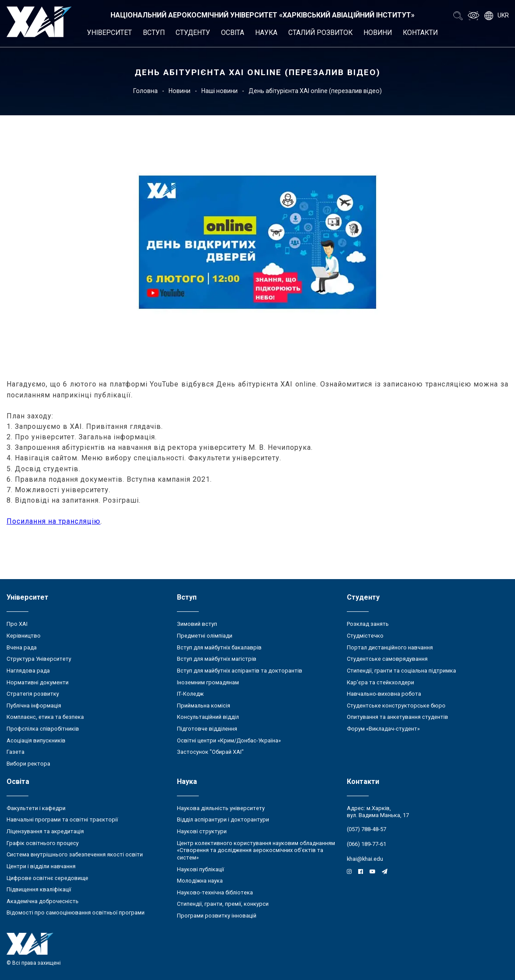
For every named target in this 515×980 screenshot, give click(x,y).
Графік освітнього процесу (43, 843)
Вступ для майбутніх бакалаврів (219, 647)
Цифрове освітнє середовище (47, 878)
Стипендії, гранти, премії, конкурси (223, 904)
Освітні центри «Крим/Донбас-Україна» (229, 740)
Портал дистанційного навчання (390, 647)
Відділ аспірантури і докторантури (223, 820)
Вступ (154, 33)
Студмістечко (365, 636)
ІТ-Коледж (190, 694)
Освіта (233, 33)
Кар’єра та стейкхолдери (380, 682)
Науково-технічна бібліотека (215, 892)
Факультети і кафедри (36, 808)
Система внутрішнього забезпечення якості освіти (75, 854)
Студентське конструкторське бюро (396, 706)
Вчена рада (22, 647)
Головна (145, 91)
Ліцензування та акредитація (45, 831)
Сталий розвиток (320, 33)
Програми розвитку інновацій (217, 916)
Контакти (420, 33)
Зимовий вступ (197, 624)
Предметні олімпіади (205, 636)
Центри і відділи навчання (41, 866)
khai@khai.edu (365, 859)
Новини (378, 33)
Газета (16, 752)
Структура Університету (39, 659)
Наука (266, 33)
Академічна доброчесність (43, 901)
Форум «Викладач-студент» (383, 729)
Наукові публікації (200, 869)
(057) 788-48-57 (366, 829)
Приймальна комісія (204, 706)
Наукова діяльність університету (221, 808)
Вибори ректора (28, 764)
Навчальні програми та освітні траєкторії (62, 820)
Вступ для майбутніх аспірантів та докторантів (240, 671)
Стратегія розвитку (33, 694)
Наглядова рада (28, 671)
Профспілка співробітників (43, 729)
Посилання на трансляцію (54, 521)
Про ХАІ (17, 624)
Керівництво (24, 636)
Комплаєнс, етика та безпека (45, 717)
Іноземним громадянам (208, 682)
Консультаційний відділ (208, 717)
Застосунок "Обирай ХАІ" (210, 752)
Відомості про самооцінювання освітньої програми (76, 913)
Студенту (193, 33)
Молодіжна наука (200, 881)
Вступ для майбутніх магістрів (217, 659)
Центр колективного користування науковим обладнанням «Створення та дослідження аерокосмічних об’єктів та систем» (256, 850)
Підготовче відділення (207, 729)
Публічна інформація (34, 706)
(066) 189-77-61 (366, 844)
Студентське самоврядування (387, 659)
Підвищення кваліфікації (39, 889)
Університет (109, 33)
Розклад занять (368, 624)
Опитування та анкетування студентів (397, 717)
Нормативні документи (38, 682)
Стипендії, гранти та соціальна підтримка (401, 671)
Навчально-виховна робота (384, 694)
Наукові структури (202, 831)
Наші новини (219, 91)
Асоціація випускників (36, 740)
